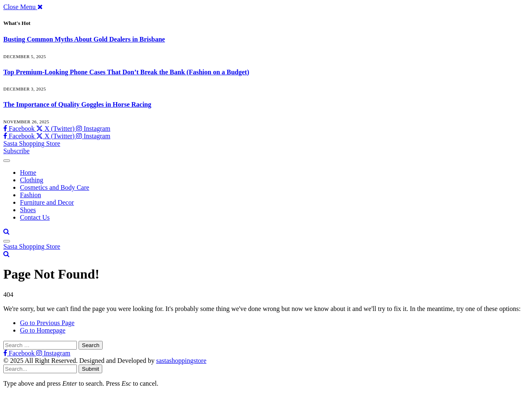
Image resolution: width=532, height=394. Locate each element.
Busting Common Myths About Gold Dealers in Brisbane (84, 39)
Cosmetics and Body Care (55, 187)
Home (28, 173)
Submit (90, 369)
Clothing (32, 180)
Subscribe (16, 151)
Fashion (31, 195)
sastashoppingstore (181, 361)
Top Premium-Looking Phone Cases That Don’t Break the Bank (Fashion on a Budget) (126, 72)
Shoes (28, 210)
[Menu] (7, 161)
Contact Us (35, 217)
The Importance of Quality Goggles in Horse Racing (77, 104)
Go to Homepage (43, 330)
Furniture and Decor (47, 202)
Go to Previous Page (47, 323)
